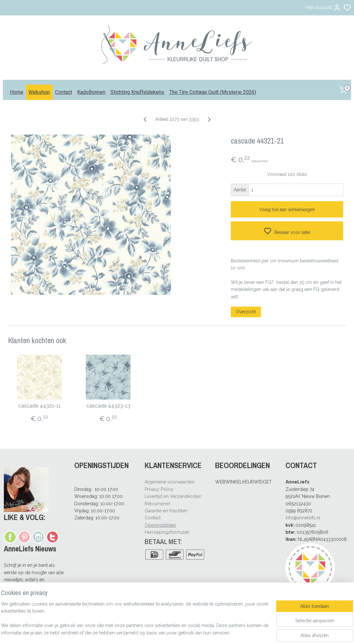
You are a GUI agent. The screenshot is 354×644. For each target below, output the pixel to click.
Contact (64, 92)
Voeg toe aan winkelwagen (287, 210)
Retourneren (157, 504)
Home (17, 92)
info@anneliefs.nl (303, 518)
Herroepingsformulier (167, 532)
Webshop (39, 92)
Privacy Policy (159, 489)
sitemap (195, 632)
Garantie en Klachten (166, 511)
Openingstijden (160, 525)
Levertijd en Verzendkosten (173, 496)
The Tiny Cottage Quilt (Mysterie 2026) (213, 92)
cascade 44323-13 (108, 406)
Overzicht (246, 312)
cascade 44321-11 (40, 406)
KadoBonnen (91, 92)
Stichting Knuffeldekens (137, 92)
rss (207, 632)
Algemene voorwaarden (170, 482)
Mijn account (323, 8)
